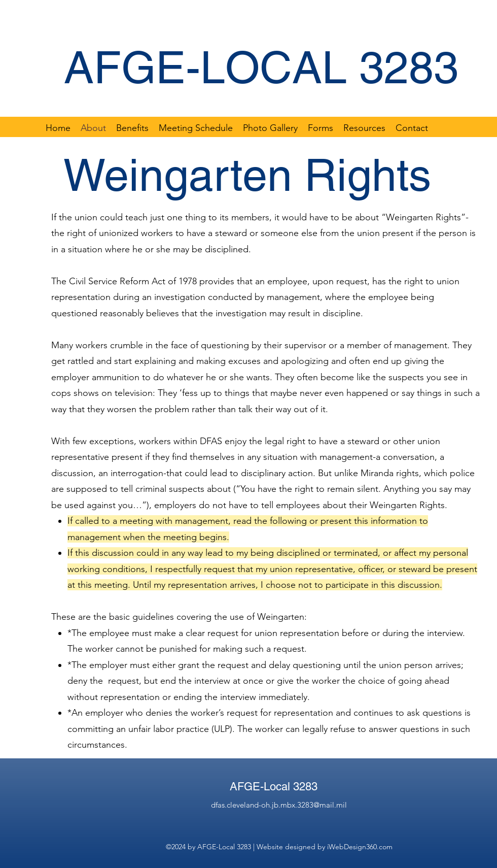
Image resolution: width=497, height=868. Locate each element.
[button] (321, 127)
